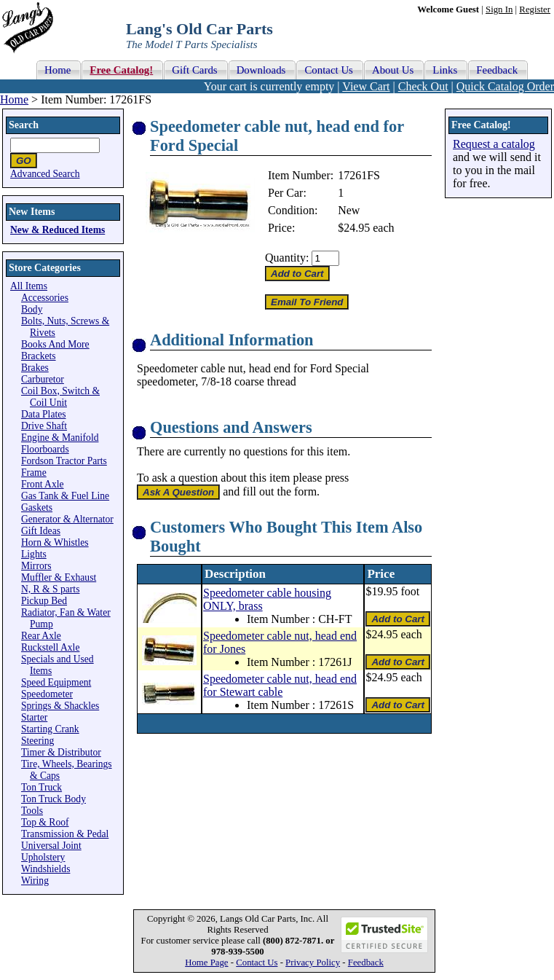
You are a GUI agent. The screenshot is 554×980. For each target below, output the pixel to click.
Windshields (45, 869)
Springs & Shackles (60, 706)
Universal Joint (51, 846)
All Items (29, 286)
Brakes (35, 368)
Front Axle (43, 484)
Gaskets (37, 507)
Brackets (39, 356)
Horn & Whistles (55, 542)
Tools (32, 811)
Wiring (35, 881)
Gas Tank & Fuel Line (65, 496)
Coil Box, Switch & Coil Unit (60, 397)
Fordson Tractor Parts (64, 461)
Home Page (206, 963)
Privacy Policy (313, 963)
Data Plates (44, 414)
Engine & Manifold (60, 438)
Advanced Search (45, 174)
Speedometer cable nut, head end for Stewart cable (280, 685)
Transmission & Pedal (65, 834)
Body (32, 309)
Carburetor (43, 379)
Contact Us (257, 963)
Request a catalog (494, 144)
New (349, 210)
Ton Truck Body (54, 799)
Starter (34, 717)
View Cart (366, 86)
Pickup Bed (44, 601)
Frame (34, 473)
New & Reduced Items (58, 230)
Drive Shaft (44, 426)
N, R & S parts (50, 589)
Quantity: (287, 258)
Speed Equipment (56, 682)
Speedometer (47, 694)
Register (535, 9)
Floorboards (45, 449)
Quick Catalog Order (505, 86)
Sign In (499, 9)
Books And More (55, 344)
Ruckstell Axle (50, 647)
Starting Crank (50, 729)
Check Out (423, 86)
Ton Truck (41, 787)
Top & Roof (45, 822)
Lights (34, 554)
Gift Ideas (41, 531)
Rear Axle (41, 636)
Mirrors (36, 566)
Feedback (366, 963)
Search (24, 125)
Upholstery (43, 857)
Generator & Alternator (67, 519)
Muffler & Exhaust (59, 577)
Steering (37, 741)
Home (14, 99)
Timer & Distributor (61, 752)
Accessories (45, 298)
